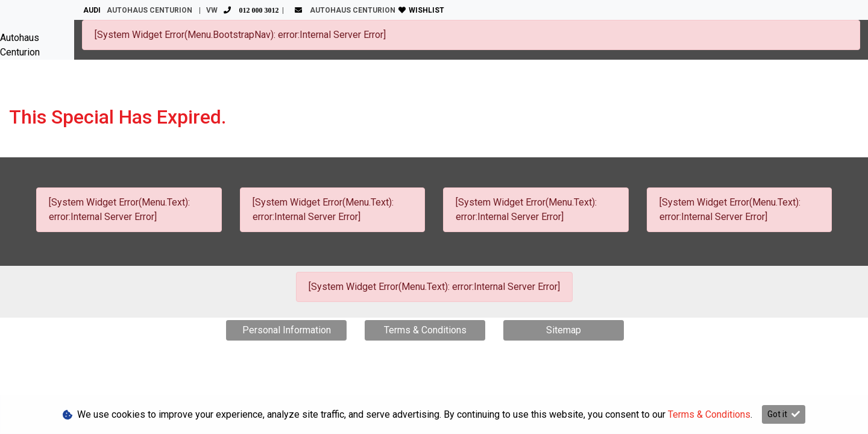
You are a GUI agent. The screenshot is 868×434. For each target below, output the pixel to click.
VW (244, 10)
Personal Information (287, 330)
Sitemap (564, 330)
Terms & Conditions (425, 330)
